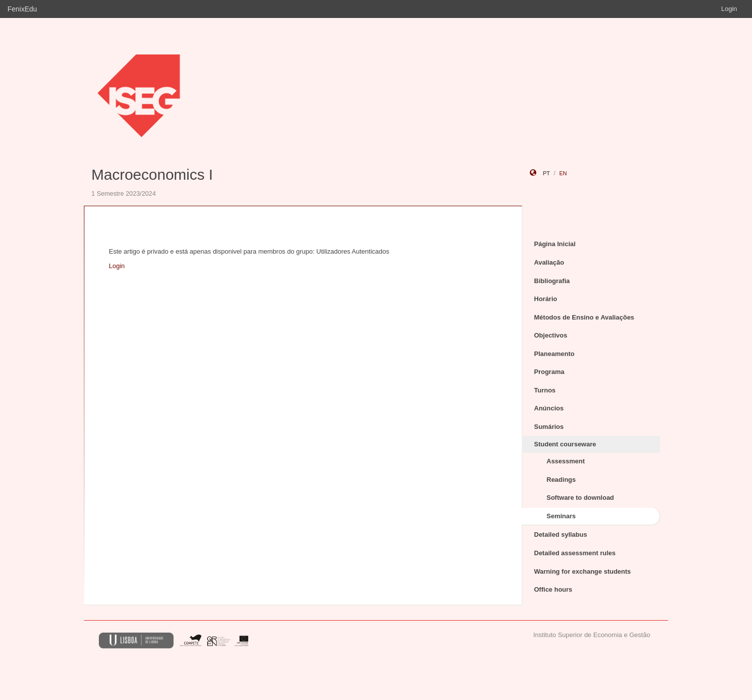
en (563, 173)
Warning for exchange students (583, 571)
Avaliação (549, 262)
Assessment (566, 461)
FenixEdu (22, 9)
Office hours (554, 589)
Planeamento (555, 354)
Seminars (562, 516)
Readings (562, 480)
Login (729, 9)
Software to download (580, 498)
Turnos (545, 390)
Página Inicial (555, 244)
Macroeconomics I (152, 175)
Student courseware (565, 444)
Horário (546, 299)
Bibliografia (552, 281)
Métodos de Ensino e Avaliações (584, 317)
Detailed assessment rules (575, 553)
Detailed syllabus (561, 534)
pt (546, 173)
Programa (550, 372)
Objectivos (551, 335)
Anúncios (549, 408)
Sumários (549, 427)
